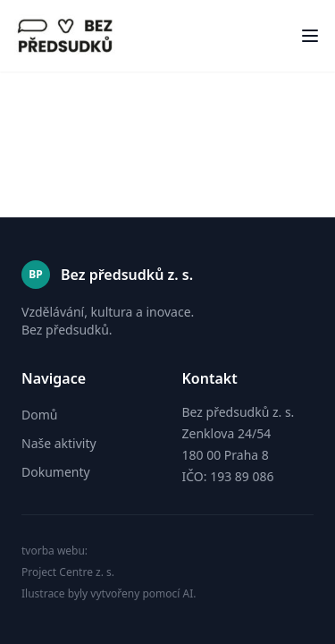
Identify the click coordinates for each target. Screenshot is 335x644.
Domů (39, 415)
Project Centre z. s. (68, 572)
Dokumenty (56, 472)
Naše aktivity (59, 443)
